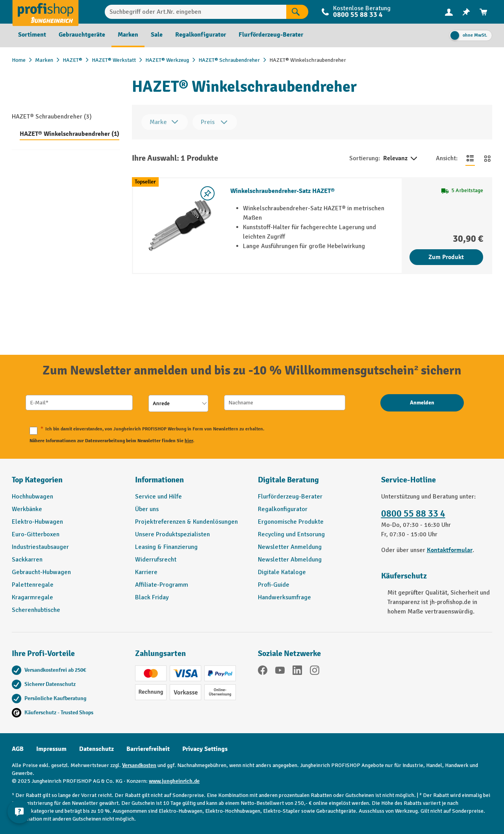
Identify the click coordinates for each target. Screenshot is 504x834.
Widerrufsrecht (156, 560)
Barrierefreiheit (148, 749)
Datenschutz (96, 749)
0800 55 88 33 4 (358, 15)
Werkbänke (27, 509)
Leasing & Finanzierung (166, 547)
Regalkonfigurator (283, 509)
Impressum (51, 749)
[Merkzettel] (466, 12)
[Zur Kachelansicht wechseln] (487, 158)
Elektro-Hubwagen (37, 522)
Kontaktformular (450, 550)
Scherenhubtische (36, 610)
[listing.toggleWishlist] (208, 193)
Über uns (147, 509)
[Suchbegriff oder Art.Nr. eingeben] (196, 12)
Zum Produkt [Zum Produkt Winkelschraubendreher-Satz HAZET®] (446, 257)
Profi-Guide (274, 585)
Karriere (146, 572)
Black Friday (152, 597)
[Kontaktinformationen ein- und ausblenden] (20, 814)
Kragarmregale (32, 597)
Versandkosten (139, 765)
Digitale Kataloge (282, 572)
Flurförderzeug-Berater (290, 497)
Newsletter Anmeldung (290, 547)
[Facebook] (263, 672)
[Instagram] (315, 672)
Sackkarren (27, 560)
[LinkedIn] (297, 672)
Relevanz (401, 159)
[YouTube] (280, 672)
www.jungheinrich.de (174, 781)
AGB (18, 749)
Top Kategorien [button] (37, 480)
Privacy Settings (205, 749)
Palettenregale (33, 585)
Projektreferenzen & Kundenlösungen (186, 522)
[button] (314, 483)
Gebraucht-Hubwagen (41, 572)
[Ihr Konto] (449, 12)
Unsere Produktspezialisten (172, 534)
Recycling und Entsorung (291, 534)
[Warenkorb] (484, 12)
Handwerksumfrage (284, 597)
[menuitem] (449, 12)
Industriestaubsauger (40, 547)
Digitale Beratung (288, 480)
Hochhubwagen (32, 497)
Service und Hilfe (158, 497)
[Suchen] (297, 12)
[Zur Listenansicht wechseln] (470, 158)
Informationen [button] (159, 480)
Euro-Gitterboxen (36, 534)
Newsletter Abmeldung (290, 560)
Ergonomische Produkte (291, 522)
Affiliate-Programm (162, 585)
